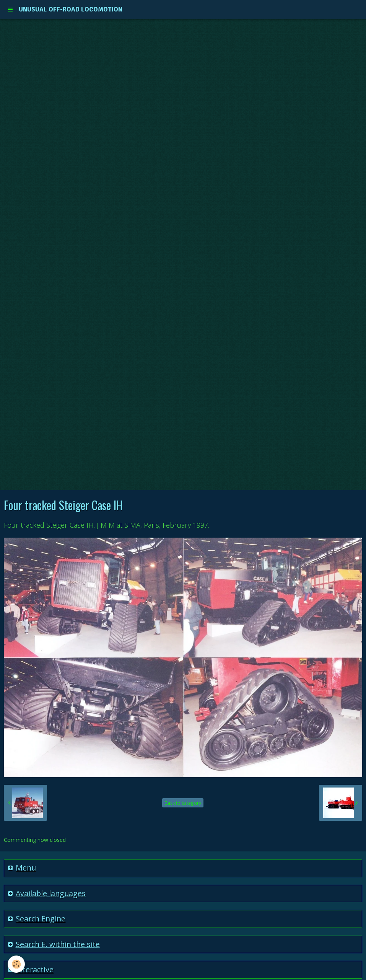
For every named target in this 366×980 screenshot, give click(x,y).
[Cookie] (16, 964)
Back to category (183, 803)
